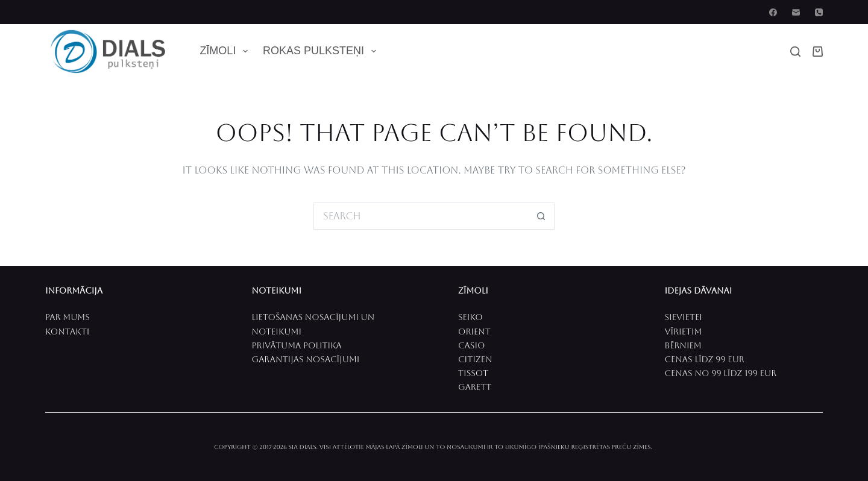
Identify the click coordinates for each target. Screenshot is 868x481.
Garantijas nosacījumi (306, 359)
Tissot (473, 373)
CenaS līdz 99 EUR (705, 359)
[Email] (796, 12)
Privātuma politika (297, 345)
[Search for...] (420, 216)
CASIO (471, 345)
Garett (475, 387)
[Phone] (819, 12)
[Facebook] (773, 12)
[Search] (795, 52)
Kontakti (67, 332)
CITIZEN (475, 359)
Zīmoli (226, 51)
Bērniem (683, 345)
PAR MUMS (68, 317)
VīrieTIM (684, 332)
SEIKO (470, 317)
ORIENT (474, 332)
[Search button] (541, 216)
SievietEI (684, 317)
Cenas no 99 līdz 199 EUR (721, 373)
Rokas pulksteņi (322, 51)
